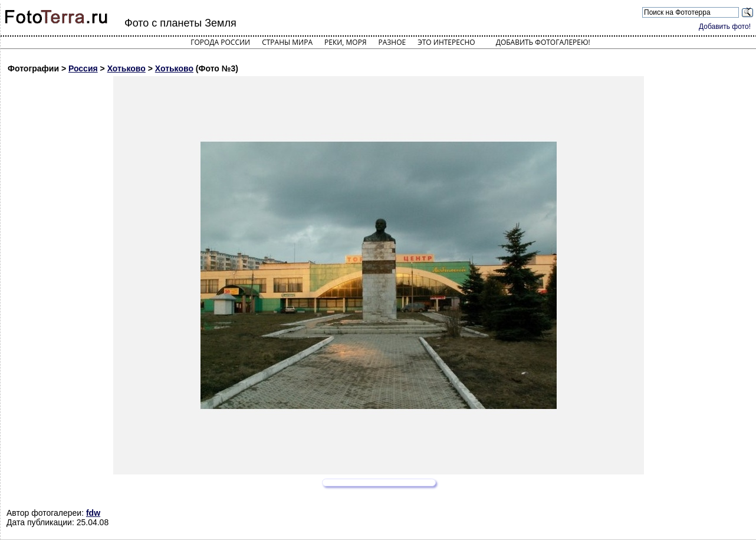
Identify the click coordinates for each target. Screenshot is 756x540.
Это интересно (446, 42)
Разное (392, 42)
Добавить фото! (725, 27)
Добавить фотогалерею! (543, 42)
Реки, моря (345, 42)
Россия (83, 68)
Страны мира (287, 42)
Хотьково (126, 68)
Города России (220, 42)
